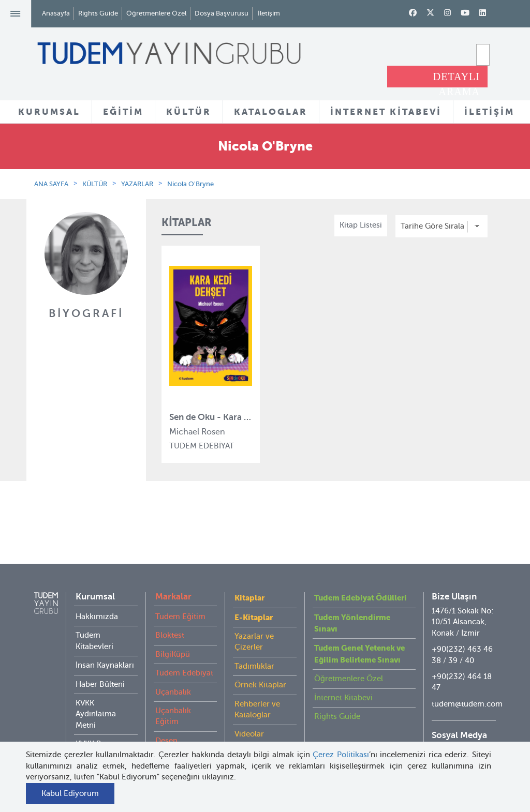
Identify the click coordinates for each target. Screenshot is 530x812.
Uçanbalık (173, 671)
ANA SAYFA (51, 184)
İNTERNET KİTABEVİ (386, 112)
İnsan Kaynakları (105, 644)
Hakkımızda (97, 596)
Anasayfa (56, 13)
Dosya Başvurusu (222, 13)
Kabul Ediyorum (70, 793)
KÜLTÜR (189, 112)
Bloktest (170, 614)
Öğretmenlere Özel (156, 13)
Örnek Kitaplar (260, 664)
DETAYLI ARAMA (457, 79)
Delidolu (170, 739)
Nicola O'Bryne (190, 184)
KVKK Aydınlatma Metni (96, 693)
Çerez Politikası (341, 755)
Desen (166, 720)
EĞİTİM (123, 112)
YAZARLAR (137, 184)
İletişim (269, 13)
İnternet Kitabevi (343, 677)
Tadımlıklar (254, 645)
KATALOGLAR (271, 112)
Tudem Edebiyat (184, 652)
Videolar (249, 713)
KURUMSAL (49, 112)
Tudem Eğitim (180, 596)
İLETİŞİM (489, 112)
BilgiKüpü (173, 634)
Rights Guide (98, 13)
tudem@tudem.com (467, 683)
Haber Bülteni (100, 664)
